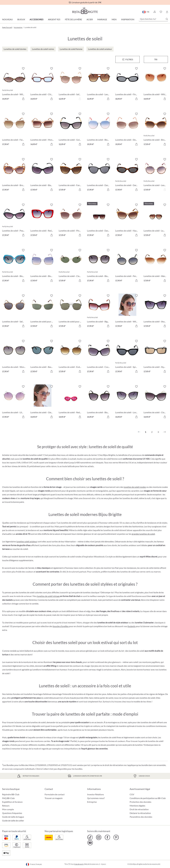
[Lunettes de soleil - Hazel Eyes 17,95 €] (127, 220)
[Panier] (167, 12)
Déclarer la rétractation (140, 813)
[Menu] (127, 59)
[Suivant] (165, 432)
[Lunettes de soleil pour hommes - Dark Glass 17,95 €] (71, 311)
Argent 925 (54, 19)
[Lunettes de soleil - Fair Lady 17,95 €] (14, 129)
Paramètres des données (141, 817)
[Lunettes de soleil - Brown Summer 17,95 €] (156, 129)
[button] (154, 12)
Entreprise (92, 802)
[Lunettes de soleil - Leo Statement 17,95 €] (156, 220)
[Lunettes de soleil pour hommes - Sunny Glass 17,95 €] (43, 311)
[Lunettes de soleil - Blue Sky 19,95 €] (99, 129)
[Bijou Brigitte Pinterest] (116, 837)
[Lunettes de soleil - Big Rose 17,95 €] (99, 311)
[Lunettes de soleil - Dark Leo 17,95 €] (127, 175)
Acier (90, 19)
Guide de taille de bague (13, 817)
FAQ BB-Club (8, 798)
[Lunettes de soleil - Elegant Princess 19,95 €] (127, 129)
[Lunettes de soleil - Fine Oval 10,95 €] (127, 84)
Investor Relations (95, 794)
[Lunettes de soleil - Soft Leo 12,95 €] (71, 84)
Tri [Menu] (156, 59)
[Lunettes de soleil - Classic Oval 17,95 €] (71, 266)
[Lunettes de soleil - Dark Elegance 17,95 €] (99, 175)
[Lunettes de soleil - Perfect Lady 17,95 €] (127, 266)
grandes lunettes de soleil (143, 534)
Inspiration (128, 19)
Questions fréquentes (12, 813)
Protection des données (140, 802)
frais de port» (79, 864)
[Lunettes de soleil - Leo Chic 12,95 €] (99, 84)
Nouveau (7, 19)
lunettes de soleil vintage (48, 596)
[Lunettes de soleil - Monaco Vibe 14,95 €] (43, 129)
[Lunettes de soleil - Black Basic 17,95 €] (99, 266)
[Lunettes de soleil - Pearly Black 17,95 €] (14, 220)
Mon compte (8, 809)
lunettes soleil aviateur (27, 541)
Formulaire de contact (55, 794)
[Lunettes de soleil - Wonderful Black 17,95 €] (14, 357)
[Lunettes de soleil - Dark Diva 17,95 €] (99, 220)
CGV (132, 794)
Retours (6, 806)
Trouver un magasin (54, 798)
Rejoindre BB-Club (11, 794)
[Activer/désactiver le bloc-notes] (23, 68)
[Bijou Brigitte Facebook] (107, 837)
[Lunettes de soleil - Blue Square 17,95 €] (43, 266)
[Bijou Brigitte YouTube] (90, 843)
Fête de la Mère (73, 19)
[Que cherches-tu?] (153, 19)
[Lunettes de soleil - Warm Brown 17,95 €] (156, 266)
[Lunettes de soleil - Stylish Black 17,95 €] (156, 357)
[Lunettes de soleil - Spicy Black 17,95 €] (127, 357)
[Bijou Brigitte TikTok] (90, 837)
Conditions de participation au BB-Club (148, 798)
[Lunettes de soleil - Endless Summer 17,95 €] (71, 357)
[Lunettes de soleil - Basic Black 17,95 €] (43, 357)
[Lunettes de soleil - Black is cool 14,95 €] (99, 402)
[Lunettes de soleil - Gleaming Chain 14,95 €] (43, 402)
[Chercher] (167, 19)
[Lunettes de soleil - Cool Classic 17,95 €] (99, 357)
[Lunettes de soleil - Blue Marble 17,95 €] (14, 266)
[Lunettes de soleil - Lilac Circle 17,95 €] (14, 402)
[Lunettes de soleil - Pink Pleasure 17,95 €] (71, 220)
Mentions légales (137, 806)
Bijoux (21, 19)
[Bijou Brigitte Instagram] (99, 837)
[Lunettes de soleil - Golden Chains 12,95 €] (71, 129)
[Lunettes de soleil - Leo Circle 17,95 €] (156, 175)
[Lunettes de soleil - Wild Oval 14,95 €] (14, 84)
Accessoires (36, 19)
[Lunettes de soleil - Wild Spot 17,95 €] (127, 311)
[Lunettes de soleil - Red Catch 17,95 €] (43, 220)
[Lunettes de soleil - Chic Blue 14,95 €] (43, 84)
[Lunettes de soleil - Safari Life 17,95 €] (14, 311)
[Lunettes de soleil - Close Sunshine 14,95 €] (156, 402)
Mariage (102, 19)
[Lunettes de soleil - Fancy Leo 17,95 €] (71, 175)
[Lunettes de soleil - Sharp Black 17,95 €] (156, 311)
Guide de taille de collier (13, 820)
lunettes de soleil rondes (135, 487)
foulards (131, 626)
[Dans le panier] (23, 99)
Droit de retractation (139, 809)
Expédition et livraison (12, 802)
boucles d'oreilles (61, 626)
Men (114, 19)
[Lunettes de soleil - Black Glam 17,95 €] (43, 175)
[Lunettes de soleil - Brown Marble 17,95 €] (14, 175)
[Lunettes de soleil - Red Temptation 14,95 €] (71, 402)
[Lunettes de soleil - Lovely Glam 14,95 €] (127, 402)
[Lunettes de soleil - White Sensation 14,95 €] (156, 84)
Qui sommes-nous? (96, 798)
